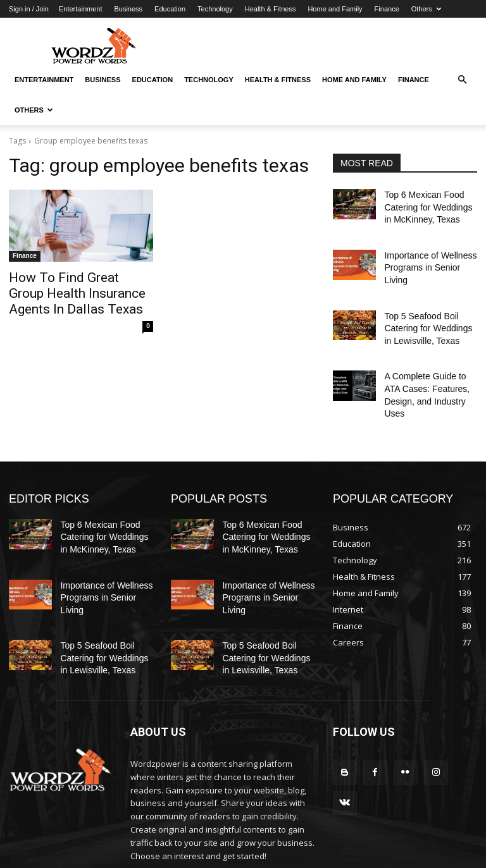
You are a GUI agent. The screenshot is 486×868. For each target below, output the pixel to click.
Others (426, 9)
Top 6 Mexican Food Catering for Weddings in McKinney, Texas (426, 205)
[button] (462, 80)
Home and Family (335, 9)
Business (128, 9)
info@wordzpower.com (219, 812)
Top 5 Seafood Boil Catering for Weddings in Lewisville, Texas (426, 305)
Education (170, 9)
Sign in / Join (29, 9)
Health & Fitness (271, 9)
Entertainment (80, 9)
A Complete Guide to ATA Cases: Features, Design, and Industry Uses (427, 360)
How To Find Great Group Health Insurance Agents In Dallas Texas (73, 291)
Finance (387, 9)
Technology (215, 9)
